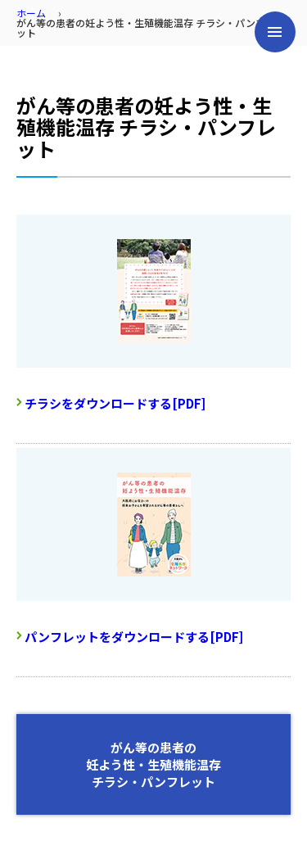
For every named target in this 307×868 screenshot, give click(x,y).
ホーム (31, 13)
